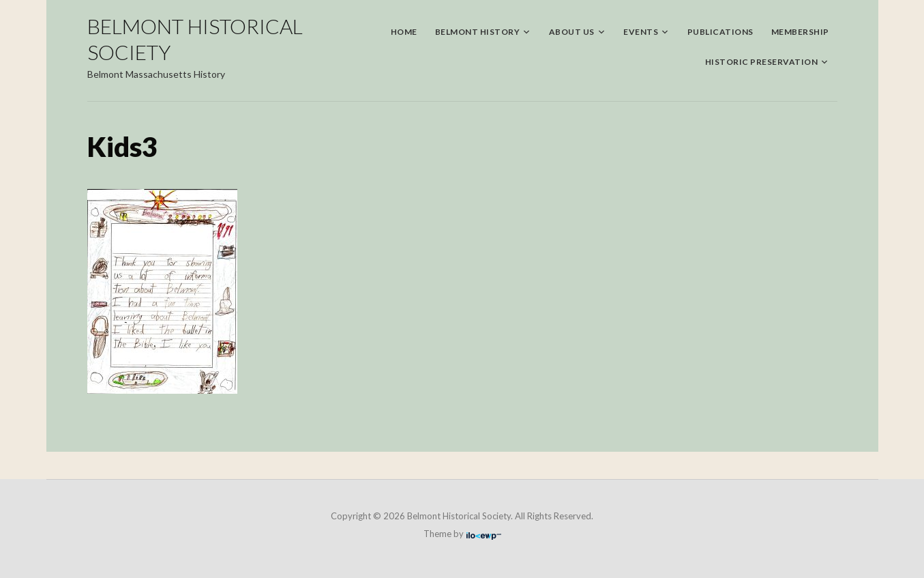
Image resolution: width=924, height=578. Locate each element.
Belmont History (478, 32)
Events (641, 32)
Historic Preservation (762, 62)
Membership (800, 32)
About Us (572, 32)
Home (404, 32)
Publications (720, 32)
